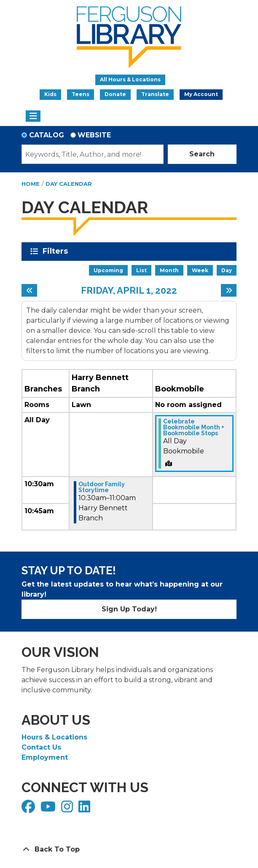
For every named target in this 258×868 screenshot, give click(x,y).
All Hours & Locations (130, 79)
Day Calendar (69, 184)
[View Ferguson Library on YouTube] (49, 809)
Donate (115, 94)
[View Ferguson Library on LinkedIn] (85, 809)
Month (169, 270)
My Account (201, 94)
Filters (57, 251)
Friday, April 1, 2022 (129, 290)
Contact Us (41, 747)
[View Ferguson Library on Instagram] (68, 809)
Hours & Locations (54, 737)
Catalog (47, 135)
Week (200, 270)
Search (202, 154)
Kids (50, 94)
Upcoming (108, 270)
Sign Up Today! (129, 609)
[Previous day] (29, 290)
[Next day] (229, 290)
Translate (155, 94)
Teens (81, 94)
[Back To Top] (129, 849)
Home (31, 184)
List (141, 270)
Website (94, 135)
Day (227, 270)
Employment (45, 757)
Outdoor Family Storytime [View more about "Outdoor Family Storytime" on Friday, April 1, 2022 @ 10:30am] (102, 487)
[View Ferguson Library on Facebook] (29, 809)
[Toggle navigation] (33, 116)
